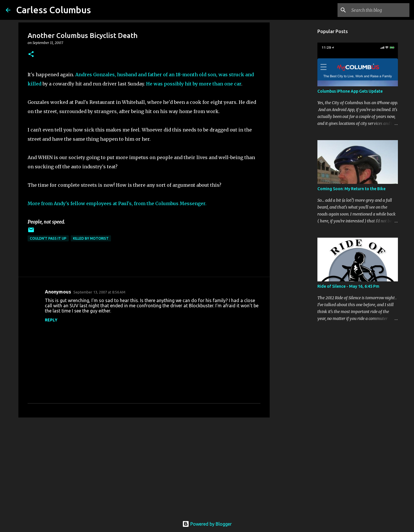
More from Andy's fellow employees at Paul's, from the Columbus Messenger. (117, 203)
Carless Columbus (53, 10)
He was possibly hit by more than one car (194, 84)
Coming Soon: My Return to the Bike (351, 189)
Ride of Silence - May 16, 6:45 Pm (348, 286)
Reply (51, 320)
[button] (31, 55)
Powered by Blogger (207, 524)
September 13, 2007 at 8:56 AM (99, 292)
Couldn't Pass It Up (48, 238)
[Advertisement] (144, 466)
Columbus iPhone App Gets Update (350, 91)
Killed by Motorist (91, 238)
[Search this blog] (379, 10)
